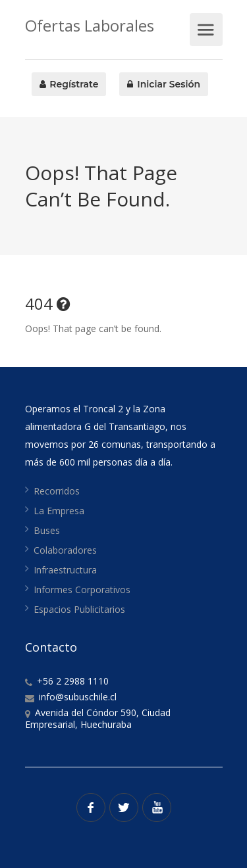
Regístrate (69, 84)
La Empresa (59, 511)
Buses (47, 530)
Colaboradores (65, 550)
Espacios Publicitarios (79, 609)
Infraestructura (65, 570)
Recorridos (57, 491)
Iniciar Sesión (164, 84)
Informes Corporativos (82, 590)
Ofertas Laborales (90, 25)
